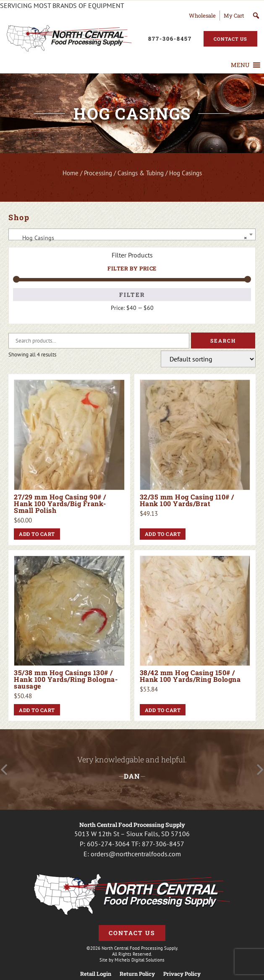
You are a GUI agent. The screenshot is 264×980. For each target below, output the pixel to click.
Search (223, 341)
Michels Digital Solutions (140, 960)
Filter (132, 295)
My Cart (234, 16)
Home (71, 173)
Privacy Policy (182, 974)
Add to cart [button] (37, 534)
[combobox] (132, 234)
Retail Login (96, 974)
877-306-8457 (163, 844)
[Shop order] (208, 359)
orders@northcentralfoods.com (136, 854)
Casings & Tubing (141, 173)
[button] (240, 65)
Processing (98, 173)
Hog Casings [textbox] (129, 238)
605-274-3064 (108, 844)
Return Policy (137, 974)
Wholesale (202, 16)
